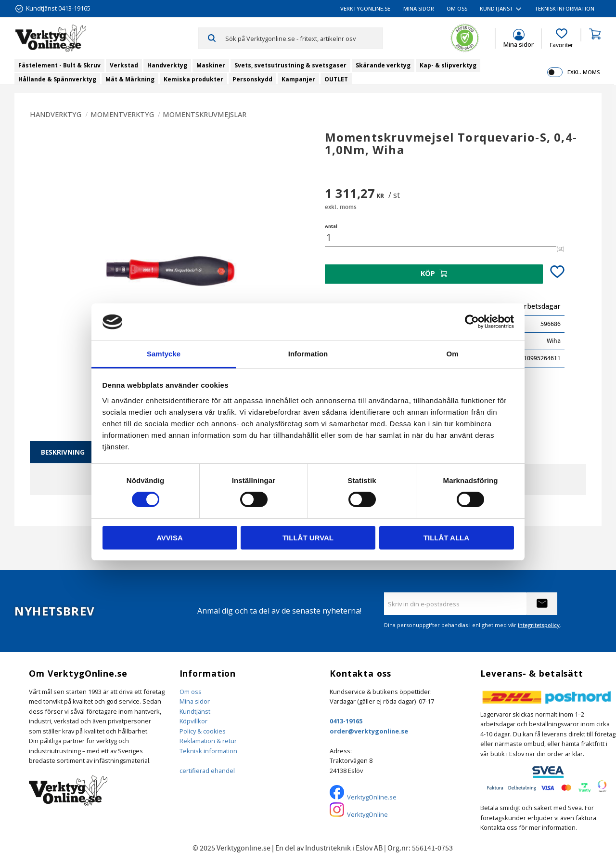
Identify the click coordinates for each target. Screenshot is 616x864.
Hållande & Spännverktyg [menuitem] (57, 79)
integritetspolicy (539, 625)
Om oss (191, 692)
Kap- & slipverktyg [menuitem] (448, 65)
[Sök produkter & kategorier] (304, 38)
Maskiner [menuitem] (211, 65)
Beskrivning (63, 452)
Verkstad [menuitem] (124, 65)
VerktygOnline (367, 814)
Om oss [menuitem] (457, 8)
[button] (561, 39)
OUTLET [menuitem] (336, 79)
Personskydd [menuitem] (252, 79)
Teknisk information (208, 751)
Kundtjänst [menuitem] (496, 8)
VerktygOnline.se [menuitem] (365, 8)
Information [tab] (308, 354)
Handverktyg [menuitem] (167, 65)
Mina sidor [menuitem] (419, 8)
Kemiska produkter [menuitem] (193, 79)
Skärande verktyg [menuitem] (383, 65)
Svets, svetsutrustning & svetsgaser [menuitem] (290, 65)
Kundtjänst (195, 711)
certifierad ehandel (207, 771)
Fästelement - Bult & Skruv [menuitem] (59, 65)
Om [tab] (452, 354)
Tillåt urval (308, 538)
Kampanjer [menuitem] (298, 79)
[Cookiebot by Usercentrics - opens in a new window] (472, 322)
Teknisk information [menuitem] (565, 8)
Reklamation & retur (208, 741)
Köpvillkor (193, 721)
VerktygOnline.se (372, 797)
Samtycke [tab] (164, 354)
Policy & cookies (203, 731)
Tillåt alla (446, 538)
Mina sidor (195, 701)
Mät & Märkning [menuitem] (130, 79)
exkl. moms (584, 72)
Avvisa (170, 538)
